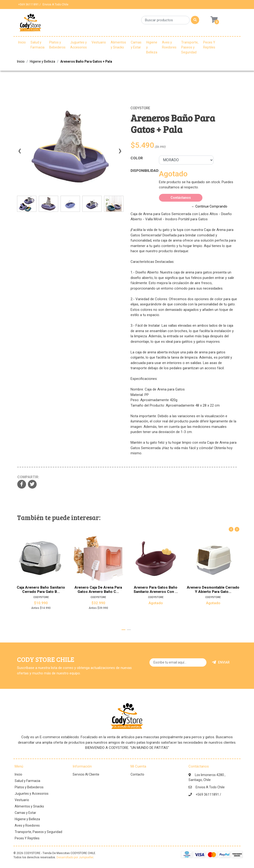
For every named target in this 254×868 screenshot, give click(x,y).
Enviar (221, 662)
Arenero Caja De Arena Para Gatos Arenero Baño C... (98, 589)
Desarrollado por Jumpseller (75, 857)
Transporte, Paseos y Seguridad (190, 47)
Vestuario (99, 42)
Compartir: (28, 477)
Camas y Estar (136, 45)
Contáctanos (181, 198)
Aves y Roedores (169, 45)
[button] (123, 630)
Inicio (22, 42)
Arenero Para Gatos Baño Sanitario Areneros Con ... (156, 589)
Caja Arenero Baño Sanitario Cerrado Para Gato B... (41, 589)
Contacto (137, 774)
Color (137, 158)
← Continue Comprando (209, 206)
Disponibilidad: (143, 171)
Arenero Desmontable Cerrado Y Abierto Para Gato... (213, 589)
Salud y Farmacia (37, 45)
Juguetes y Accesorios (79, 45)
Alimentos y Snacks (118, 45)
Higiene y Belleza (152, 47)
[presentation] (19, 153)
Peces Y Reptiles (209, 45)
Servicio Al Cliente (86, 774)
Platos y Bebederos (57, 45)
